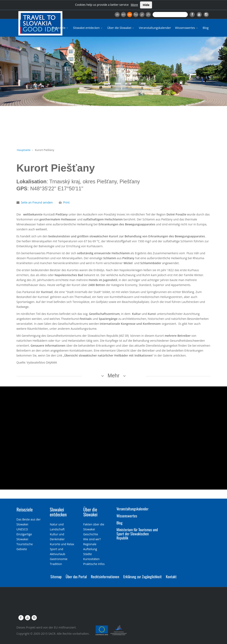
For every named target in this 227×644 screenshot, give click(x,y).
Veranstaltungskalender (155, 28)
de (130, 14)
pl (142, 14)
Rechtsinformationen (105, 577)
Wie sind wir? (92, 539)
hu (136, 14)
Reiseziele (61, 28)
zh (148, 14)
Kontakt (171, 577)
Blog (206, 28)
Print (66, 202)
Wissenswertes (187, 28)
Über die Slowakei (121, 28)
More (134, 5)
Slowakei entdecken (88, 28)
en (123, 14)
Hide (146, 5)
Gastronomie (59, 559)
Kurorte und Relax (62, 544)
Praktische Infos (94, 564)
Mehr (113, 376)
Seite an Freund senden (37, 202)
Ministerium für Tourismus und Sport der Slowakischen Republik (137, 534)
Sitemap (56, 577)
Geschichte (91, 534)
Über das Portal (76, 577)
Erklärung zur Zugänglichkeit (143, 577)
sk (117, 14)
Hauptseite (24, 150)
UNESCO (22, 529)
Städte (88, 554)
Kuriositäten (91, 559)
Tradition (56, 564)
